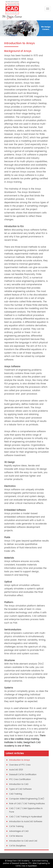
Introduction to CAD (19, 784)
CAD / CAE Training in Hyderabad (26, 817)
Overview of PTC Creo (20, 765)
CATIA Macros (16, 836)
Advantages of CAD (19, 831)
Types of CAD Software (20, 789)
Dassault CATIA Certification (23, 775)
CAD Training (16, 794)
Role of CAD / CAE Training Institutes (27, 804)
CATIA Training (16, 826)
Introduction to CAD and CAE (23, 841)
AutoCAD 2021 (16, 770)
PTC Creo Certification (20, 779)
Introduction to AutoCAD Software (26, 822)
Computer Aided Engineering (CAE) (27, 799)
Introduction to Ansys (20, 760)
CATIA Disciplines (17, 846)
